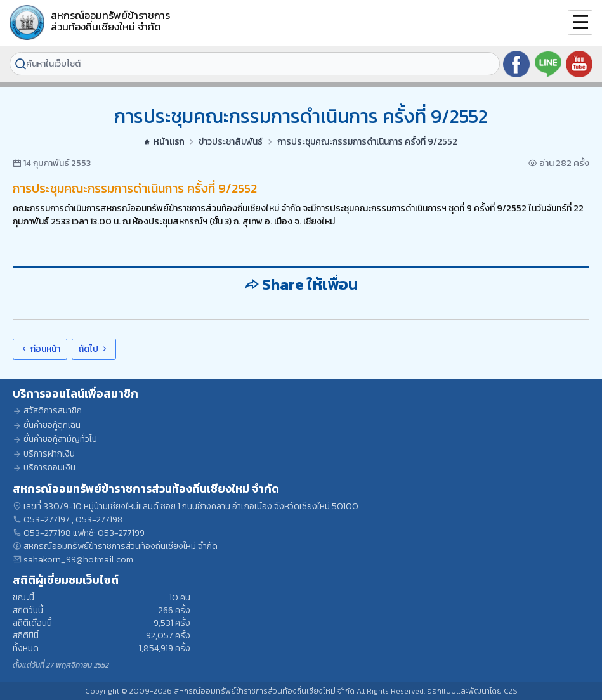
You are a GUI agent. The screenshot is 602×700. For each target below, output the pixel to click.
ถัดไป (94, 349)
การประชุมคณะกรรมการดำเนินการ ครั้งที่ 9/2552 (367, 142)
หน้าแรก (165, 142)
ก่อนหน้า (40, 349)
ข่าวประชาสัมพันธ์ (231, 142)
